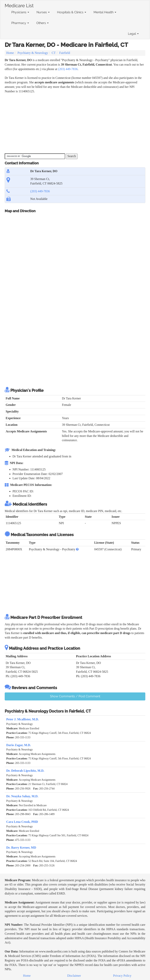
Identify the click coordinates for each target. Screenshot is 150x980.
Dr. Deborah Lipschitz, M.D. (25, 771)
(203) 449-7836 (68, 69)
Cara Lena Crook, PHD (22, 822)
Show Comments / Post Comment (75, 696)
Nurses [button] (43, 12)
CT (54, 53)
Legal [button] (133, 34)
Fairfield (65, 53)
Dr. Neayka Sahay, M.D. (22, 796)
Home (10, 53)
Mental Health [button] (105, 12)
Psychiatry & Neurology (33, 53)
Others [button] (42, 23)
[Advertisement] (76, 123)
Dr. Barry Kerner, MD (21, 848)
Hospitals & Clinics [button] (72, 12)
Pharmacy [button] (20, 23)
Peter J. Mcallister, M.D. (23, 719)
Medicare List (19, 5)
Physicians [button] (20, 12)
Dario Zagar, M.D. (19, 745)
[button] (77, 549)
